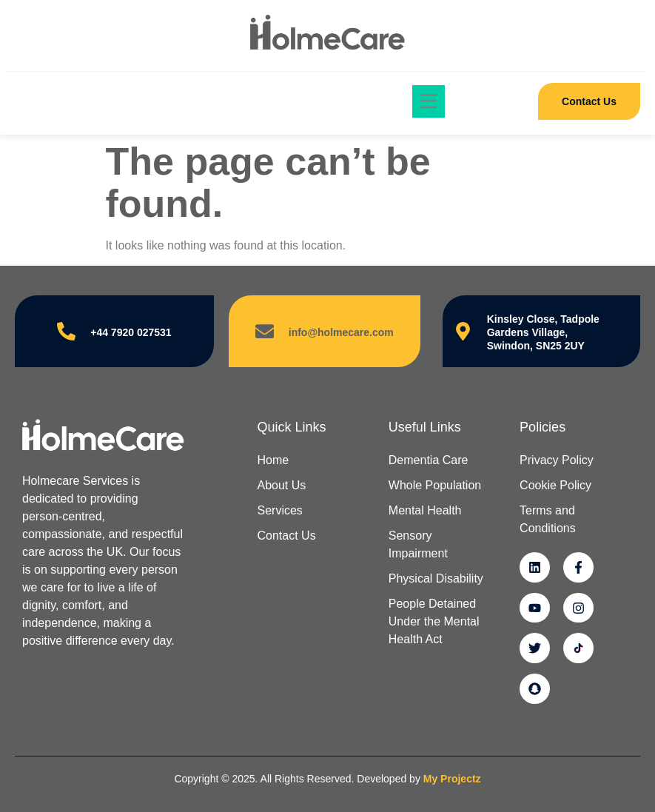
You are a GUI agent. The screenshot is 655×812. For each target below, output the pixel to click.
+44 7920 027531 (131, 332)
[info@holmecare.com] (265, 331)
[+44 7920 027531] (66, 331)
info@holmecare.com (341, 332)
